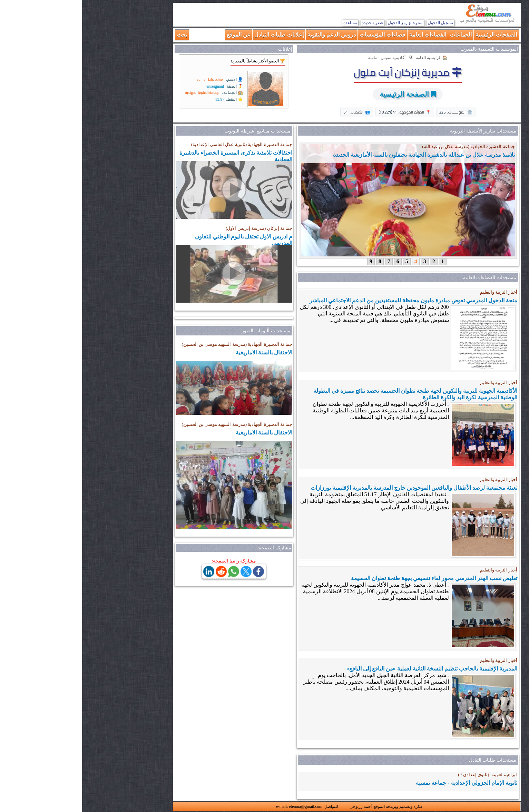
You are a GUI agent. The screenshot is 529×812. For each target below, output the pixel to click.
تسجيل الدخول (358, 23)
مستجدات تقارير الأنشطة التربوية (401, 131)
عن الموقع (156, 35)
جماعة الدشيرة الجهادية (120, 93)
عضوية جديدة (290, 23)
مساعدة (268, 23)
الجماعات (379, 35)
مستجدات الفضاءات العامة (408, 278)
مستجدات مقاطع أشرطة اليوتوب (175, 131)
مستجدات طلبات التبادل (410, 760)
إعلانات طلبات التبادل (197, 35)
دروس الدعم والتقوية (250, 35)
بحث (100, 35)
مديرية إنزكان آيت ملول (326, 72)
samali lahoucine (128, 80)
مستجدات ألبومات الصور (184, 331)
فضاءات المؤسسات (300, 35)
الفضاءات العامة (346, 35)
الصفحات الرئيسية (414, 35)
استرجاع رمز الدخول (324, 23)
